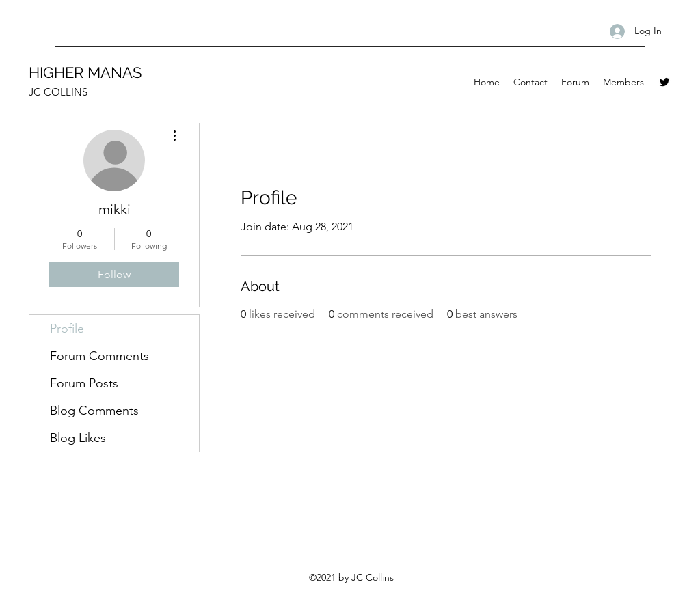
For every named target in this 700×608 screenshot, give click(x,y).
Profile (67, 329)
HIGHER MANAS (85, 72)
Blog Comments (94, 411)
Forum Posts (84, 383)
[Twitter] (664, 82)
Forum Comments (99, 356)
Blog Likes (78, 438)
